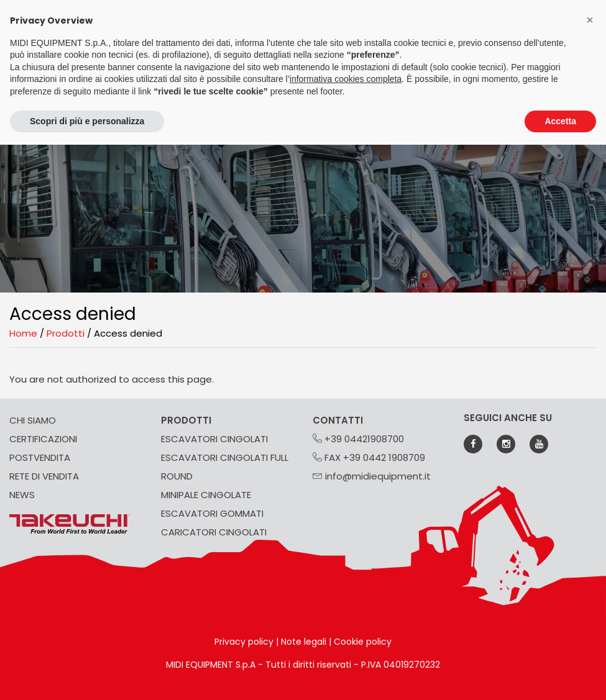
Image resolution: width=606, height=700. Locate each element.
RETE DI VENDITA (44, 476)
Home (23, 333)
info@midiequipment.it (372, 476)
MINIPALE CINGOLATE (206, 495)
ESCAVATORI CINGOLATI (214, 439)
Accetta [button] (560, 121)
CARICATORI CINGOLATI (214, 532)
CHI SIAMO (33, 420)
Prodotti (66, 333)
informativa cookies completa (346, 79)
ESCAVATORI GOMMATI (212, 513)
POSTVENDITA (40, 457)
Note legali (304, 642)
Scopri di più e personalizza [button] (87, 121)
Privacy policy (244, 642)
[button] (590, 20)
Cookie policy (363, 642)
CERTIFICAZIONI (43, 439)
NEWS (22, 495)
